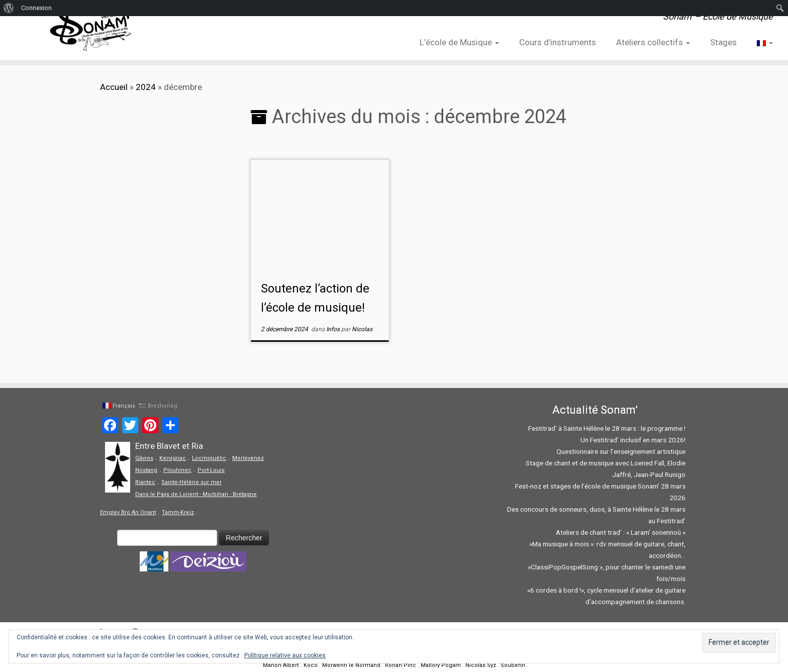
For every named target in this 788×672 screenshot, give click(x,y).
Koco (311, 665)
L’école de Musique (459, 42)
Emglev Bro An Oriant (128, 512)
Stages (723, 42)
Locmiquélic (209, 458)
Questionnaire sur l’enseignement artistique (621, 451)
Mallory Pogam (441, 665)
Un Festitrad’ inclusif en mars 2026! (633, 440)
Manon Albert (281, 665)
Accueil (114, 87)
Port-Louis (211, 470)
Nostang (146, 470)
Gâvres (144, 458)
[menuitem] (9, 8)
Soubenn (513, 665)
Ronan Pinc (401, 665)
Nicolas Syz (481, 665)
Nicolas (362, 329)
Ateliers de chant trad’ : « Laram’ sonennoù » (621, 532)
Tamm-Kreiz (178, 512)
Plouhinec (177, 470)
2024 (146, 87)
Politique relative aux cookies (285, 655)
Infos (334, 329)
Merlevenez (248, 458)
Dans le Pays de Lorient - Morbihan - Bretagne (196, 494)
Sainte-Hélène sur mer (191, 482)
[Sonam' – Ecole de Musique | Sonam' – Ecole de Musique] (91, 30)
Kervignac (173, 458)
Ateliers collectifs (653, 42)
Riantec (145, 482)
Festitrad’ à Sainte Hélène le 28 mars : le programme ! (607, 428)
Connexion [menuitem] (36, 8)
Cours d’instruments (558, 42)
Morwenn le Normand (351, 665)
